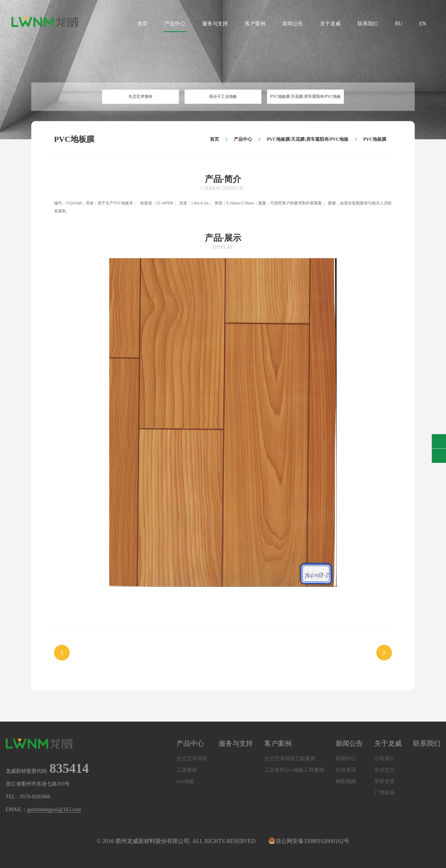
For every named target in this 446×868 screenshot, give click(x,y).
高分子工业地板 (223, 97)
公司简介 (385, 759)
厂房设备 (385, 793)
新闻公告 (293, 24)
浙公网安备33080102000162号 (309, 841)
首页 (143, 24)
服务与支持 (215, 24)
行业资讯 (346, 770)
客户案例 (255, 24)
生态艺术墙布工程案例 (290, 759)
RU (399, 24)
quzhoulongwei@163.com (54, 809)
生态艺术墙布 (141, 97)
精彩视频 (346, 781)
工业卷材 (187, 770)
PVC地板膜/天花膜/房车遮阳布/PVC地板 (305, 97)
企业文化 (385, 770)
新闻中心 (346, 759)
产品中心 (175, 24)
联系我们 (368, 24)
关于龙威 (330, 24)
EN (423, 24)
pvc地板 (185, 781)
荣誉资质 (385, 781)
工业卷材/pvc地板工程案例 (294, 770)
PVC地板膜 (375, 139)
